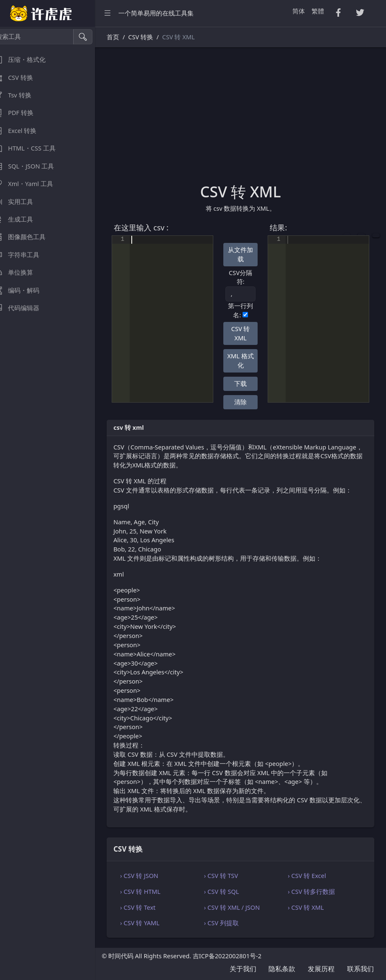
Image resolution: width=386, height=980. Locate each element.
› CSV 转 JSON (151, 875)
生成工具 (23, 219)
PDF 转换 (23, 113)
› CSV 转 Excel (311, 875)
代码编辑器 (26, 308)
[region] (54, 503)
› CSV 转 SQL (230, 891)
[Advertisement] (247, 120)
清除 (246, 402)
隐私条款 (282, 969)
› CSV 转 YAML (152, 923)
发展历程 (321, 969)
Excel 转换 (24, 131)
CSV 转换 (23, 78)
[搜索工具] (44, 37)
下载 (246, 383)
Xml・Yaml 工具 (33, 184)
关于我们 (243, 969)
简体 (299, 11)
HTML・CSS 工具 (34, 148)
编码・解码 (26, 290)
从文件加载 (246, 254)
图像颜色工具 (29, 237)
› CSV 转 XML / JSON (240, 907)
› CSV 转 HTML (152, 891)
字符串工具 (26, 255)
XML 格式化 (247, 360)
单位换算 (23, 272)
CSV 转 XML (247, 333)
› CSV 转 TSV (229, 875)
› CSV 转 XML (310, 907)
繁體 (318, 11)
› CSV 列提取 (229, 923)
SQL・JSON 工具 (33, 166)
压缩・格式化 (29, 60)
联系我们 (360, 969)
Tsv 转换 (22, 95)
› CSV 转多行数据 (316, 891)
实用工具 (23, 202)
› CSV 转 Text (150, 907)
